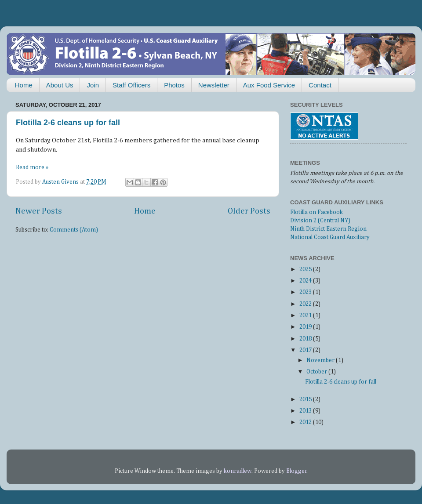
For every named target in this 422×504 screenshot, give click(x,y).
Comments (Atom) (74, 230)
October (317, 372)
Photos (174, 85)
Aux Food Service (269, 85)
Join (93, 85)
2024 (306, 281)
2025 (306, 269)
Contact (320, 85)
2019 (306, 327)
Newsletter (214, 85)
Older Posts (249, 211)
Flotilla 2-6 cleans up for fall (68, 123)
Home (24, 85)
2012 (306, 422)
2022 (306, 304)
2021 (306, 315)
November (321, 360)
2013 (306, 411)
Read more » (32, 167)
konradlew (238, 471)
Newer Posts (39, 211)
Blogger (296, 471)
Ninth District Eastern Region (328, 229)
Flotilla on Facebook (316, 212)
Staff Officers (131, 85)
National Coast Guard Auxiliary (330, 237)
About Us (60, 85)
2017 (306, 350)
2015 (306, 399)
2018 (306, 339)
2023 (306, 292)
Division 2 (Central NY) (320, 221)
